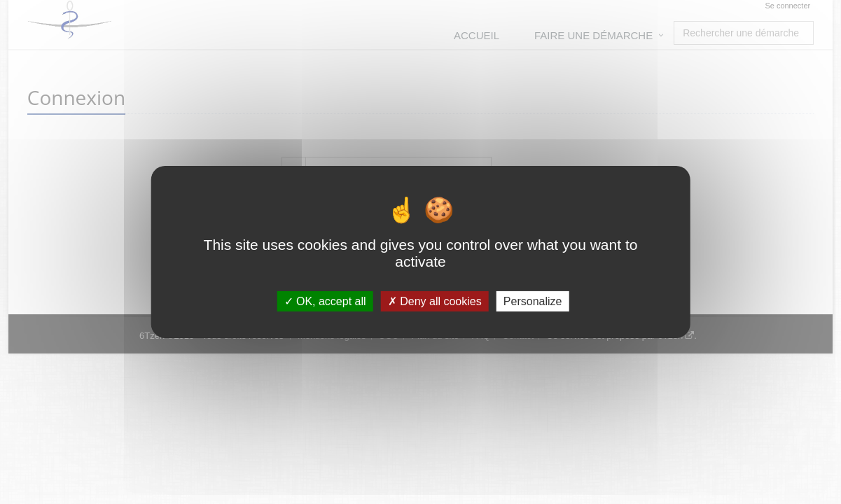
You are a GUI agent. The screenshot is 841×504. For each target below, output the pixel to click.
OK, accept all (325, 301)
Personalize (533, 301)
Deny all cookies (435, 301)
